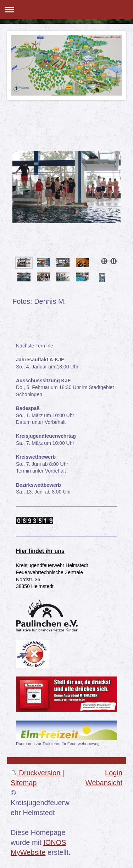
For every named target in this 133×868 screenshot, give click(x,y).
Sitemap (24, 783)
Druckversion (37, 773)
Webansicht (104, 783)
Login (114, 773)
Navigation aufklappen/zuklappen (66, 9)
